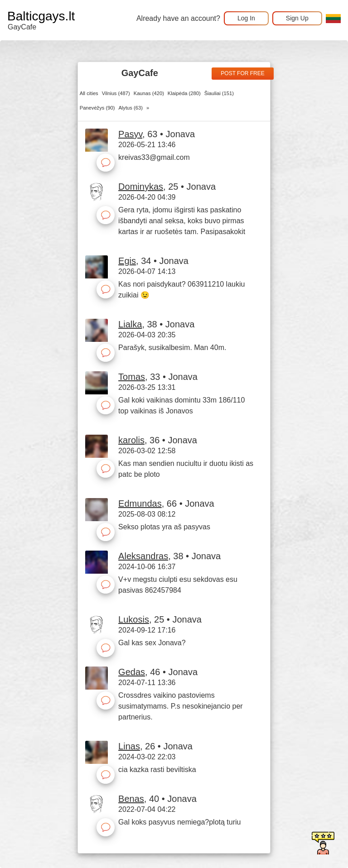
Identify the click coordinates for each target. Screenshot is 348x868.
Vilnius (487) (116, 93)
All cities (89, 93)
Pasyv (130, 134)
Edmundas (140, 504)
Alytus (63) (130, 108)
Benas (131, 799)
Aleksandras (143, 556)
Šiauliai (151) (219, 93)
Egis (127, 261)
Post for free (242, 73)
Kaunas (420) (149, 93)
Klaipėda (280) (184, 93)
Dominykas (141, 187)
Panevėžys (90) (97, 108)
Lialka (130, 324)
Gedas (132, 672)
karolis (131, 440)
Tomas (132, 377)
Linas (129, 746)
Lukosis (134, 619)
